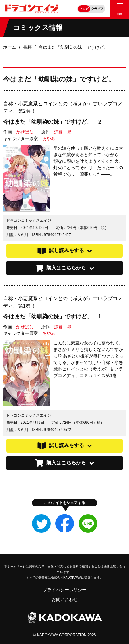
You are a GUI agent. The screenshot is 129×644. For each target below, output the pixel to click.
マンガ (84, 9)
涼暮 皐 (63, 132)
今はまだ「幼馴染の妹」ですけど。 (73, 47)
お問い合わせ (65, 599)
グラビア (97, 9)
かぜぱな (25, 132)
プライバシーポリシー (65, 590)
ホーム (10, 47)
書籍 (27, 47)
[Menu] (120, 9)
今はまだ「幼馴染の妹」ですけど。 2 (52, 122)
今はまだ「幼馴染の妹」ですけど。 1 (52, 317)
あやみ (49, 138)
